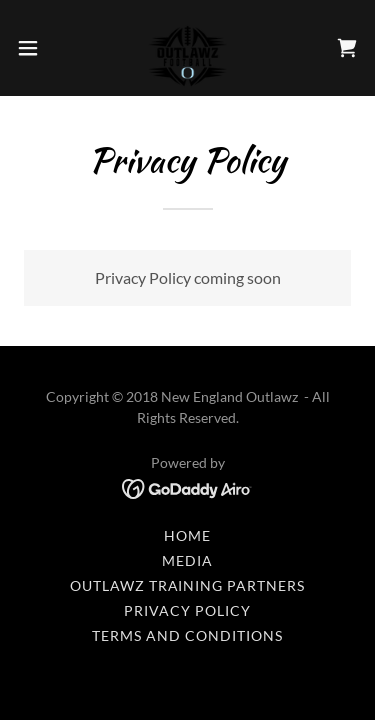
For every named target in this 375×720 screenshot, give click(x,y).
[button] (35, 48)
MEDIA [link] (187, 560)
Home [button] (187, 535)
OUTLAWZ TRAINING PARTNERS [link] (188, 585)
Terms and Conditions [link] (187, 635)
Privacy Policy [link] (187, 610)
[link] (187, 48)
